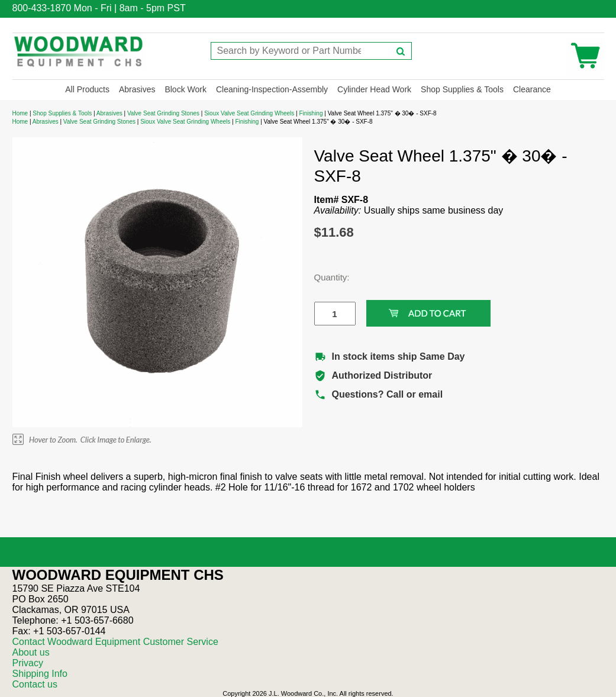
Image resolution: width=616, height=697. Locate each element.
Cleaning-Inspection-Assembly (272, 89)
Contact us (35, 684)
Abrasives (137, 89)
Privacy (28, 663)
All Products (87, 89)
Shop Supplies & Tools (462, 89)
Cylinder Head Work (374, 89)
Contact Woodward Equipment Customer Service (115, 642)
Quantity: (326, 277)
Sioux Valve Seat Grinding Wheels (249, 113)
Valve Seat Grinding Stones (163, 113)
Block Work (186, 89)
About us (31, 652)
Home (20, 113)
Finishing (311, 113)
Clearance (532, 89)
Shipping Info (40, 674)
